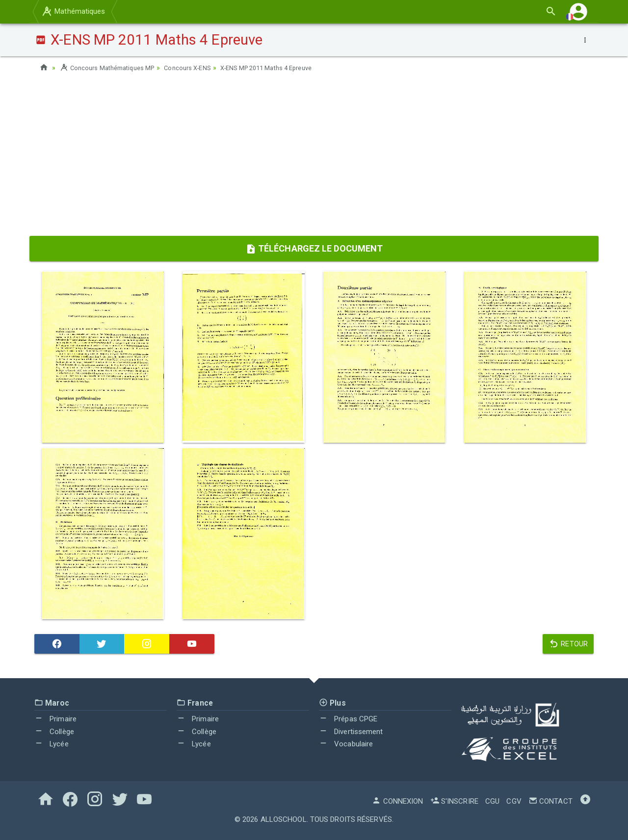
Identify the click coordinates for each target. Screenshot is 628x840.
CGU (492, 801)
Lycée (52, 744)
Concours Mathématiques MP (111, 68)
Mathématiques (73, 11)
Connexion (397, 801)
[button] (578, 12)
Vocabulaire (346, 744)
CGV (514, 801)
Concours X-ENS (199, 68)
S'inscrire (454, 801)
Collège (54, 732)
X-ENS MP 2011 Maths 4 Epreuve (286, 68)
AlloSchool (284, 819)
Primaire (55, 719)
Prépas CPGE (348, 719)
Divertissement (351, 732)
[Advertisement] (314, 157)
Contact (550, 801)
